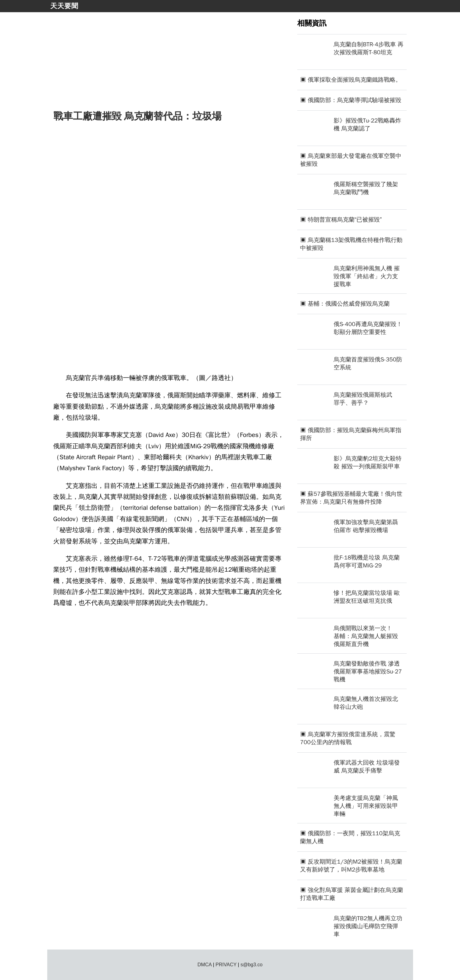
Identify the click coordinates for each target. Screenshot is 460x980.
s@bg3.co (251, 965)
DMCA (205, 965)
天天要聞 (64, 6)
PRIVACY (226, 965)
